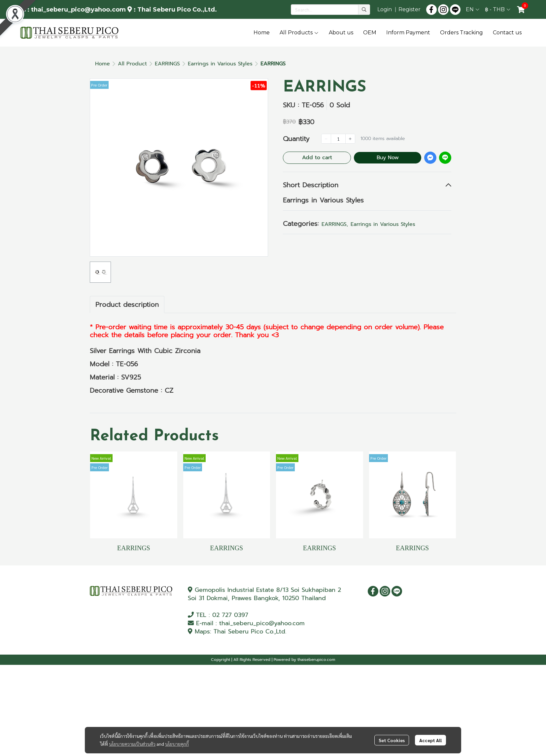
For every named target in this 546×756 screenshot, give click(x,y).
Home (102, 64)
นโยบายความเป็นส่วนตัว (132, 744)
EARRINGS (167, 64)
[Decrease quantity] (326, 139)
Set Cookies (392, 740)
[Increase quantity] (350, 139)
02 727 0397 (230, 615)
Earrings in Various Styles (220, 64)
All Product (132, 64)
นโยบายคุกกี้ (177, 744)
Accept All (430, 740)
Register (409, 9)
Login (385, 9)
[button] (330, 10)
